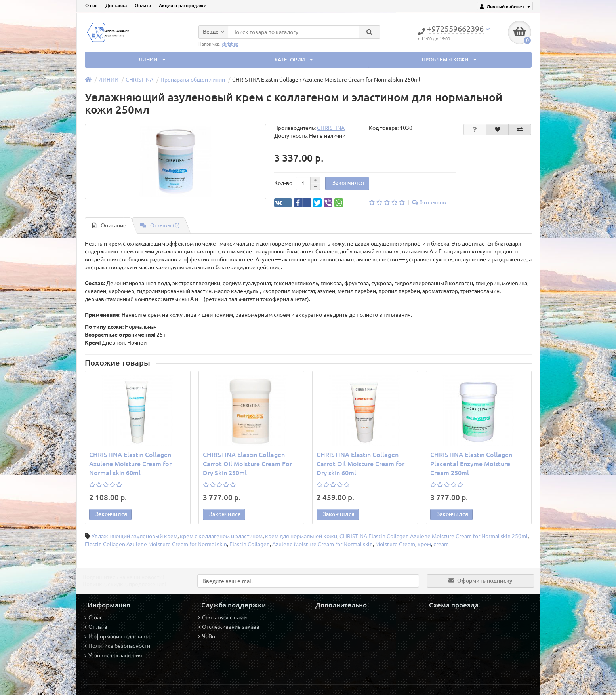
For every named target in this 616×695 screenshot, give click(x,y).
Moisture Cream (395, 544)
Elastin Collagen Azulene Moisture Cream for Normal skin (156, 544)
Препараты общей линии (193, 80)
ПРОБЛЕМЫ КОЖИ (450, 60)
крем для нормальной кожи (301, 536)
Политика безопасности (117, 646)
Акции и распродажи (183, 5)
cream (441, 544)
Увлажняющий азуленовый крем (134, 536)
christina (230, 44)
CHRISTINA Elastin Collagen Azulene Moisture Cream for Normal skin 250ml (434, 536)
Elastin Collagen (250, 544)
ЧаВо (207, 636)
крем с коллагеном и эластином (221, 536)
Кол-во (283, 183)
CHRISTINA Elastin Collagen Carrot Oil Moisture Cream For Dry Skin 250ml (247, 464)
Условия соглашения (113, 655)
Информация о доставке (118, 636)
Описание (109, 225)
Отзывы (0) (160, 225)
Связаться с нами (222, 617)
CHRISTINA (139, 80)
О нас (91, 5)
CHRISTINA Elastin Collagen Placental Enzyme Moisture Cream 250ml (471, 464)
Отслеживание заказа (229, 627)
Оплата (143, 5)
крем (424, 544)
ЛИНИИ (153, 60)
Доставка (116, 5)
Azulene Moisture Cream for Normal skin (322, 544)
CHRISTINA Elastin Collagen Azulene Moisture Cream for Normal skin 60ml (130, 464)
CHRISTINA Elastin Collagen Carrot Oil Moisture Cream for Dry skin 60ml (360, 464)
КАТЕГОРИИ (294, 60)
